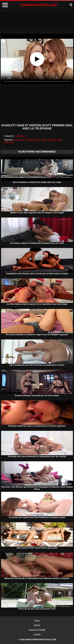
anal (16, 140)
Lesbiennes (20, 136)
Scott (59, 140)
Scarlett (52, 140)
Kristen (28, 140)
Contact (37, 634)
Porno (37, 620)
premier (37, 140)
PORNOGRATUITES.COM (39, 5)
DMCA (37, 625)
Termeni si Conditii (37, 630)
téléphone (9, 142)
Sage (44, 140)
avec (22, 140)
